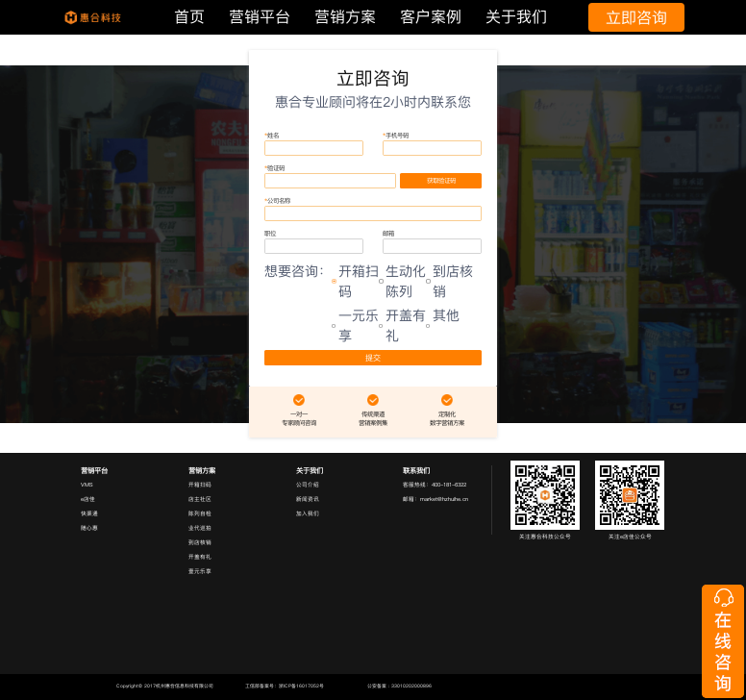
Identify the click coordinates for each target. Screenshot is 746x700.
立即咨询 (636, 17)
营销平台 (260, 16)
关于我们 (516, 16)
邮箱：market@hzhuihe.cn (435, 499)
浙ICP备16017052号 (301, 686)
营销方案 (345, 16)
